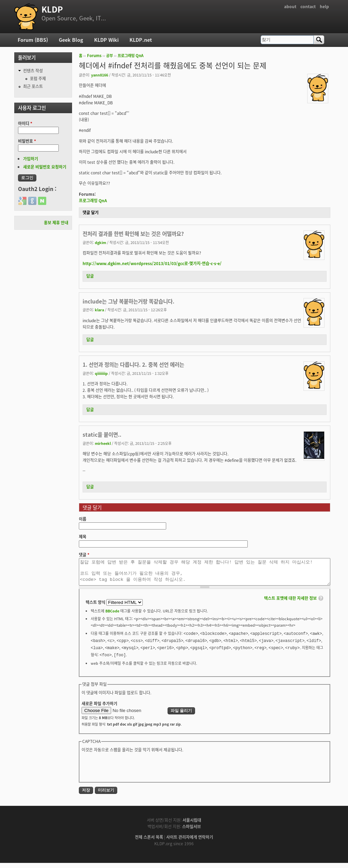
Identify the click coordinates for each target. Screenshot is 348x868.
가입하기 (31, 159)
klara (99, 310)
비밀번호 (27, 141)
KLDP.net (141, 40)
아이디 (25, 123)
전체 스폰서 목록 (149, 842)
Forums (94, 56)
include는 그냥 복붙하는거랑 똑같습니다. (128, 301)
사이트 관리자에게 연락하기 (190, 842)
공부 (109, 56)
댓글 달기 (91, 212)
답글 (90, 276)
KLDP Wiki (106, 40)
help (324, 6)
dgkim (100, 242)
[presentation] (133, 772)
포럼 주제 (38, 79)
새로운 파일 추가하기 (99, 709)
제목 (83, 537)
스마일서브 (192, 832)
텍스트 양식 (96, 607)
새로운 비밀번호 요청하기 (45, 167)
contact (308, 6)
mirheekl (103, 443)
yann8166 (100, 75)
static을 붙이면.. (102, 435)
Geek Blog (71, 40)
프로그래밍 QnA (130, 56)
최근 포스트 (33, 86)
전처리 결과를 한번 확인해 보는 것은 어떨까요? (133, 234)
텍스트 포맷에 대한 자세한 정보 (290, 603)
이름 (83, 519)
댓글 (84, 555)
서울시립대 (192, 825)
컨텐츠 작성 (33, 71)
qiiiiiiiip (101, 373)
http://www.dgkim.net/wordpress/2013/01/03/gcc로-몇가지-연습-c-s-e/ (152, 263)
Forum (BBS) (33, 40)
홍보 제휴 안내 (56, 223)
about (290, 6)
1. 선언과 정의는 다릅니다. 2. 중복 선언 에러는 (133, 364)
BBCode (112, 616)
